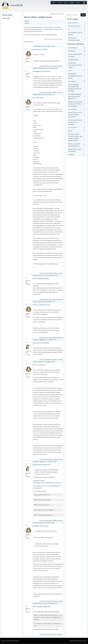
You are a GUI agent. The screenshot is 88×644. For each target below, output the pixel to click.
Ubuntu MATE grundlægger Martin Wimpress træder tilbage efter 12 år (75, 96)
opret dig (51, 39)
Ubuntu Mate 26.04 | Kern (74, 26)
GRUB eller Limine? (73, 23)
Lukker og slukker (72, 128)
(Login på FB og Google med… (42, 465)
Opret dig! (6, 18)
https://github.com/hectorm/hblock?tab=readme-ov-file (47, 483)
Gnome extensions (73, 48)
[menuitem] (54, 3)
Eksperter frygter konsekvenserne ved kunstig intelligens (75, 65)
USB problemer (72, 51)
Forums (27, 21)
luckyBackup (71, 155)
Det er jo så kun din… (39, 365)
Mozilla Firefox (40, 29)
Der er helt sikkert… (39, 98)
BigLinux (70, 131)
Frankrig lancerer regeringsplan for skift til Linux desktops (75, 76)
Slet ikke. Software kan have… (42, 305)
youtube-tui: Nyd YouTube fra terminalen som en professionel (75, 122)
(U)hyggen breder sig (73, 60)
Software (27, 23)
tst (69, 29)
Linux (69, 70)
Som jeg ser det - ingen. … (41, 49)
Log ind (45, 39)
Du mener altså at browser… (41, 279)
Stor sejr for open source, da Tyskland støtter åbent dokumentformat (75, 115)
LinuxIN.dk (17, 5)
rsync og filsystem (72, 109)
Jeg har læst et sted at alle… (41, 343)
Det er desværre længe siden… (42, 607)
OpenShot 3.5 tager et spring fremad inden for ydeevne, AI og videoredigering (75, 104)
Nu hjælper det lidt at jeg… (41, 526)
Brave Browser (49, 29)
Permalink (28, 62)
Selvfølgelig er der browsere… (42, 71)
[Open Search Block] (84, 3)
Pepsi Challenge (72, 81)
